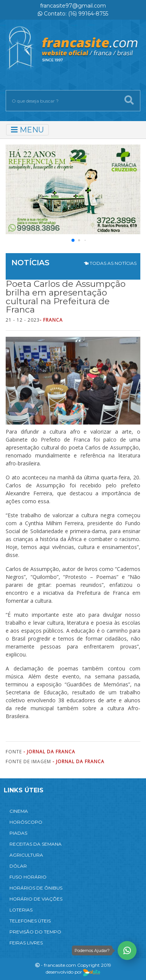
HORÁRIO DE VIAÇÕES (36, 899)
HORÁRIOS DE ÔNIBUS (36, 888)
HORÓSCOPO (26, 822)
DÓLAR (18, 866)
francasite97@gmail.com (73, 6)
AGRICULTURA (26, 855)
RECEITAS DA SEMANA (36, 844)
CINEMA (19, 811)
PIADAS (18, 833)
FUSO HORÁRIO (28, 877)
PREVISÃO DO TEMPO (35, 932)
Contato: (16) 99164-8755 (73, 14)
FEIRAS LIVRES (26, 943)
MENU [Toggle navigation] (27, 130)
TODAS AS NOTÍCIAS (110, 263)
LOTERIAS (21, 910)
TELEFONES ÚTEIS (30, 921)
